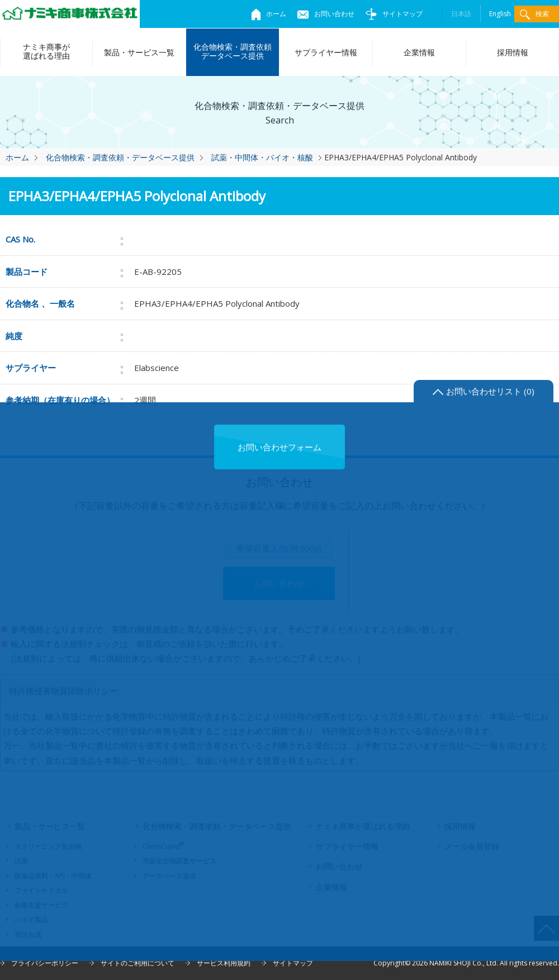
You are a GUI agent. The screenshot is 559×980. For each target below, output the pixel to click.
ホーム (269, 14)
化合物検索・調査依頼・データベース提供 (120, 157)
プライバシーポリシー (45, 963)
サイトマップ (394, 14)
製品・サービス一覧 (139, 52)
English (500, 14)
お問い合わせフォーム (279, 447)
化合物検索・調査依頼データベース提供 (233, 51)
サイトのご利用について (138, 963)
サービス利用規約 (224, 963)
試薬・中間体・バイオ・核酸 (262, 157)
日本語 (461, 14)
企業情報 (419, 52)
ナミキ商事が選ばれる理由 (46, 51)
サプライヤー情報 (326, 52)
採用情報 (513, 52)
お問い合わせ (326, 14)
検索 (534, 14)
